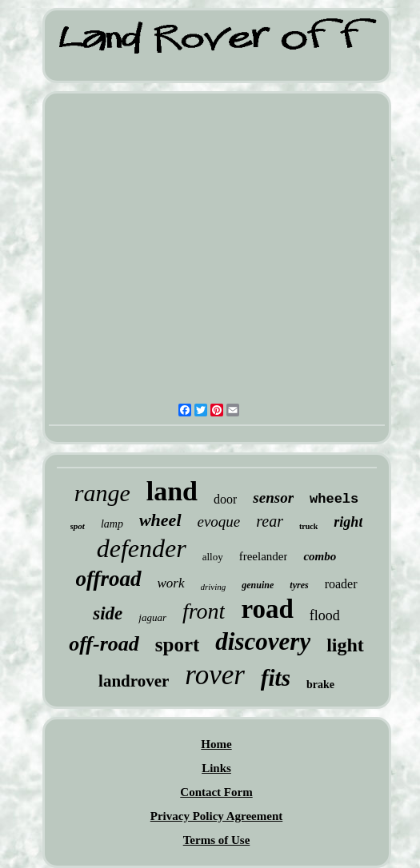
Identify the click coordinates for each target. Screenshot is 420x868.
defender (142, 548)
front (204, 611)
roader (341, 584)
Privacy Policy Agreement (217, 816)
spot (78, 526)
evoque (219, 522)
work (171, 583)
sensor (273, 498)
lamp (112, 524)
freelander (264, 556)
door (225, 499)
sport (178, 645)
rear (270, 521)
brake (320, 685)
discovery (263, 641)
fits (276, 678)
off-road (104, 644)
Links (216, 768)
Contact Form (216, 792)
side (108, 613)
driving (214, 587)
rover (215, 675)
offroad (109, 579)
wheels (334, 499)
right (348, 522)
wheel (160, 520)
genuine (258, 585)
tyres (299, 585)
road (267, 609)
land (172, 491)
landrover (134, 681)
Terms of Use (217, 840)
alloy (213, 557)
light (345, 645)
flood (325, 615)
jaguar (152, 617)
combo (320, 556)
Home (216, 744)
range (102, 493)
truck (308, 526)
